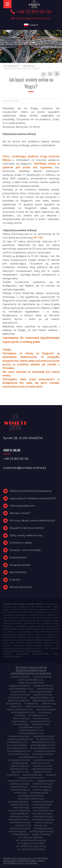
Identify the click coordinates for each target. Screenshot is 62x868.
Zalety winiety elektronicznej (26, 535)
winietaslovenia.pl (19, 816)
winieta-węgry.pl (42, 790)
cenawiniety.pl (45, 689)
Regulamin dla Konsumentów (27, 528)
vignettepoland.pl (32, 775)
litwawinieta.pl (41, 718)
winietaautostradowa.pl (31, 799)
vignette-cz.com (42, 766)
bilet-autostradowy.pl (31, 680)
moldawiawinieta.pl (19, 736)
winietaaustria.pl (39, 793)
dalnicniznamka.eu (19, 701)
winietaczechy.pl (20, 805)
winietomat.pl (23, 825)
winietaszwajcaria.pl (43, 819)
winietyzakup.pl (20, 834)
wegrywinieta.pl (46, 781)
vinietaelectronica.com (31, 778)
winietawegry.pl (43, 822)
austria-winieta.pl (20, 677)
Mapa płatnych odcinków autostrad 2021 (33, 498)
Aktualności (29, 66)
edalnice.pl (16, 706)
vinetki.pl (51, 775)
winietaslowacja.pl (43, 816)
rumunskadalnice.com (43, 745)
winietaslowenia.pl (18, 819)
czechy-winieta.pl (20, 695)
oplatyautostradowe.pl (20, 739)
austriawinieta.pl (42, 677)
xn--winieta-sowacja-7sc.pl (31, 846)
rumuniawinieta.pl (17, 745)
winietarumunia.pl (42, 814)
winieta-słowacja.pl (41, 787)
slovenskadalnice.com (43, 748)
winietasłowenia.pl (20, 822)
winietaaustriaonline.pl (31, 796)
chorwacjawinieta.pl (40, 692)
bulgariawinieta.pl (43, 686)
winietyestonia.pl (43, 828)
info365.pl (20, 715)
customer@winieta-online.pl (31, 18)
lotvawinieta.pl (21, 724)
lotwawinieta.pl (41, 724)
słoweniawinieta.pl (44, 760)
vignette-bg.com (20, 766)
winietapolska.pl (19, 814)
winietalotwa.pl (41, 808)
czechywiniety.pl (17, 698)
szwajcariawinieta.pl (19, 760)
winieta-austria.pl (20, 784)
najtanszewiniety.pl (44, 736)
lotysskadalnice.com (31, 727)
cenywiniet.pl (18, 692)
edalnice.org (49, 704)
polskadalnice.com (17, 742)
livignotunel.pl (19, 721)
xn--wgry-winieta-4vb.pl (31, 843)
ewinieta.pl (45, 712)
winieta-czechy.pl (42, 784)
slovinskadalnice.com (19, 751)
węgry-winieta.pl (41, 834)
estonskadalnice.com (23, 712)
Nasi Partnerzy (18, 572)
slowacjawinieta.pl (19, 754)
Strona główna (11, 66)
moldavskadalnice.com (31, 733)
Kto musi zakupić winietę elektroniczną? (33, 521)
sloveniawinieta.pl (17, 748)
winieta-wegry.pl (20, 790)
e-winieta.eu (31, 704)
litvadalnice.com (38, 715)
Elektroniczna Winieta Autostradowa (30, 491)
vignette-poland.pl (42, 769)
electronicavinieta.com (39, 706)
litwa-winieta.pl (21, 718)
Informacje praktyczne (22, 506)
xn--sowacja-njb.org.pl (31, 837)
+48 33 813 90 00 (31, 12)
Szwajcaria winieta (20, 565)
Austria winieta (18, 558)
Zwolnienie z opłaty (21, 543)
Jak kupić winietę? (20, 513)
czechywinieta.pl (43, 695)
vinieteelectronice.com (20, 781)
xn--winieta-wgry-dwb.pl (31, 849)
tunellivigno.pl (20, 763)
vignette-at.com (41, 763)
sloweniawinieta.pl (43, 754)
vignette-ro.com (20, 772)
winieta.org (20, 793)
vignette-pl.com (19, 769)
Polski (31, 25)
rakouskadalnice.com (43, 742)
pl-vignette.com (45, 739)
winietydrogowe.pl (20, 828)
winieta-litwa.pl (19, 787)
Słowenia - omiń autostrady (25, 550)
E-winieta (15, 580)
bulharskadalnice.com (21, 689)
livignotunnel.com (41, 721)
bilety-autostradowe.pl (31, 683)
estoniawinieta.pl (46, 709)
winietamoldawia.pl (19, 811)
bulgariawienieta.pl (19, 686)
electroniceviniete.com (20, 709)
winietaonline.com (44, 811)
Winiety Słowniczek (21, 587)
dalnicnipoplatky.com (42, 698)
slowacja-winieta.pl (45, 751)
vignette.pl (13, 775)
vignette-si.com (42, 772)
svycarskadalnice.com (31, 757)
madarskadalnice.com (31, 730)
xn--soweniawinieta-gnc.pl (31, 840)
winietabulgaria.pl (18, 802)
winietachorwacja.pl (43, 802)
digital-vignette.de (43, 701)
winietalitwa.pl (21, 808)
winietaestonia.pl (42, 805)
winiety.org (41, 825)
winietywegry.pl (17, 831)
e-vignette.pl (14, 704)
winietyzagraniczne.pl (42, 831)
